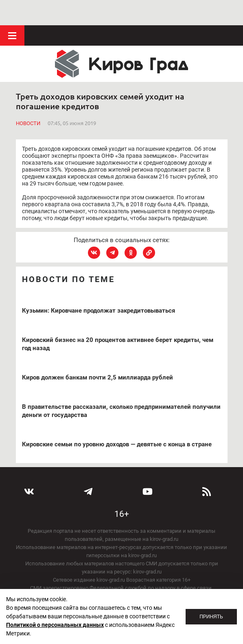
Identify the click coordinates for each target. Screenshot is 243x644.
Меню (12, 10)
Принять (211, 617)
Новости (28, 98)
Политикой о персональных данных (55, 625)
